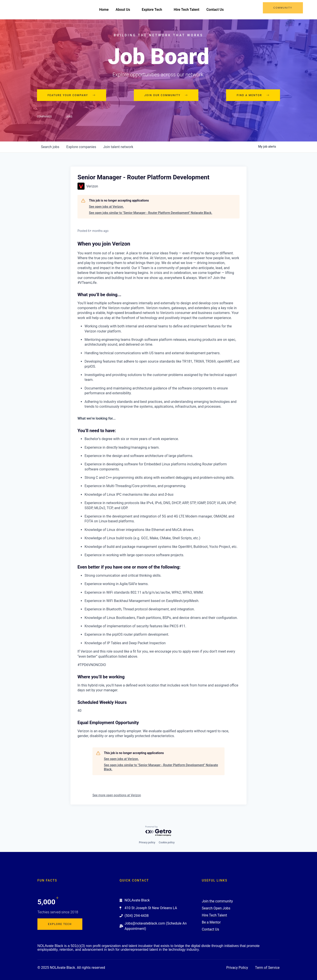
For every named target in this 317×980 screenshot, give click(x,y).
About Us (125, 10)
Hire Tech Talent (186, 10)
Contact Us (215, 10)
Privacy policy (147, 842)
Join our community (166, 95)
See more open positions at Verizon (117, 795)
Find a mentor (253, 95)
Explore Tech (154, 10)
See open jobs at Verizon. (106, 207)
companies (81, 147)
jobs (50, 147)
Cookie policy (167, 842)
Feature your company (72, 95)
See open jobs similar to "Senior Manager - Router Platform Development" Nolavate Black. (151, 213)
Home (104, 10)
